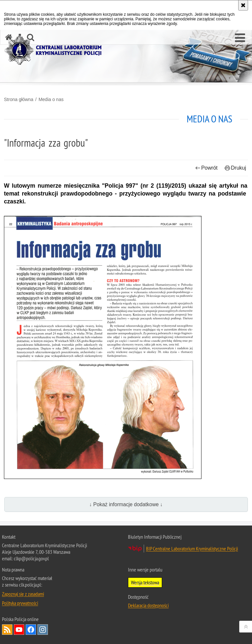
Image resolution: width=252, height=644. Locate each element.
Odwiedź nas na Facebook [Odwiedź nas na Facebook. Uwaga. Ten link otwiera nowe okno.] (31, 630)
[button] (240, 38)
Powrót (206, 168)
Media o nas (51, 99)
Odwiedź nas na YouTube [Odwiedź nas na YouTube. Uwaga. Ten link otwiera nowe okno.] (19, 630)
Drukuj (235, 168)
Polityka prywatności (20, 603)
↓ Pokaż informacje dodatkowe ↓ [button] (126, 504)
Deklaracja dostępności (148, 605)
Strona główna (19, 99)
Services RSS (7, 630)
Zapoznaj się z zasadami (23, 594)
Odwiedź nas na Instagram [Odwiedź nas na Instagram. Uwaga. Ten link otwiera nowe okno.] (43, 630)
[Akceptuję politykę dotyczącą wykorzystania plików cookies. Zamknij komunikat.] (243, 5)
